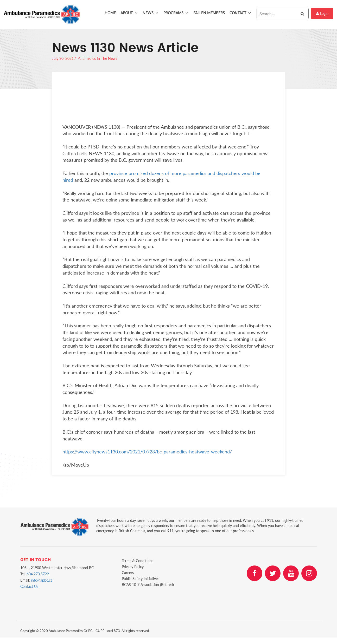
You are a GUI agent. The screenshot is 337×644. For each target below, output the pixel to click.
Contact (240, 13)
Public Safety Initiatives (141, 579)
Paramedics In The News (97, 58)
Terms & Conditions (138, 561)
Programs (176, 13)
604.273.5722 (38, 574)
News (151, 13)
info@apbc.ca (42, 580)
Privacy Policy (133, 567)
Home (110, 13)
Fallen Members (209, 13)
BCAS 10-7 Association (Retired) (148, 585)
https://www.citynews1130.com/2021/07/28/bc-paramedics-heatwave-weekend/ (147, 452)
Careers (128, 573)
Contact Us (29, 586)
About (129, 13)
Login (322, 13)
